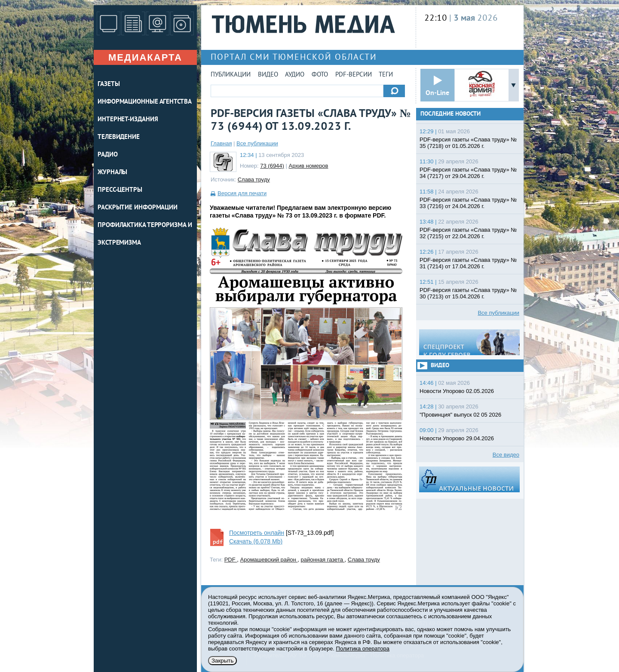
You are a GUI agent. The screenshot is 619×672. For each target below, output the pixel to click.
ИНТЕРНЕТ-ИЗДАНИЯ (128, 120)
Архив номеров (309, 166)
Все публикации (257, 143)
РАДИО (108, 155)
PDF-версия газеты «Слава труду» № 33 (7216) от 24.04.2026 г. (468, 203)
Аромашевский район (269, 560)
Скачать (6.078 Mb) (256, 541)
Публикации (231, 75)
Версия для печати (242, 193)
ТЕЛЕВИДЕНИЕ (119, 137)
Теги (386, 75)
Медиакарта (145, 57)
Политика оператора (363, 649)
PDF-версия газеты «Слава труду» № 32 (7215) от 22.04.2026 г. (468, 233)
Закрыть (222, 661)
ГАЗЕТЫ (109, 84)
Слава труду (254, 180)
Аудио (295, 75)
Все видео (506, 455)
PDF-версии (354, 75)
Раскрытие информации (138, 208)
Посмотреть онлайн (257, 533)
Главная (221, 143)
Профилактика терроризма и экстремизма (145, 234)
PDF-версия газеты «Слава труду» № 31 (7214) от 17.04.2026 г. (468, 263)
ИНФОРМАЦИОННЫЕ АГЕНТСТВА (145, 102)
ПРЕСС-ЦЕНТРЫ (120, 190)
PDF (231, 560)
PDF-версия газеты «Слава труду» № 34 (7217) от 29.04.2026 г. (468, 173)
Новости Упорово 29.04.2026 (457, 438)
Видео (268, 75)
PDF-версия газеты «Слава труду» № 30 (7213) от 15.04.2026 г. (468, 293)
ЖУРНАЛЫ (112, 173)
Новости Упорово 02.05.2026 (457, 391)
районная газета (323, 560)
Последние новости (450, 114)
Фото (320, 75)
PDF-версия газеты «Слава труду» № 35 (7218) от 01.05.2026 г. (468, 143)
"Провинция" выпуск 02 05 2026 (460, 415)
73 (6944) (272, 166)
